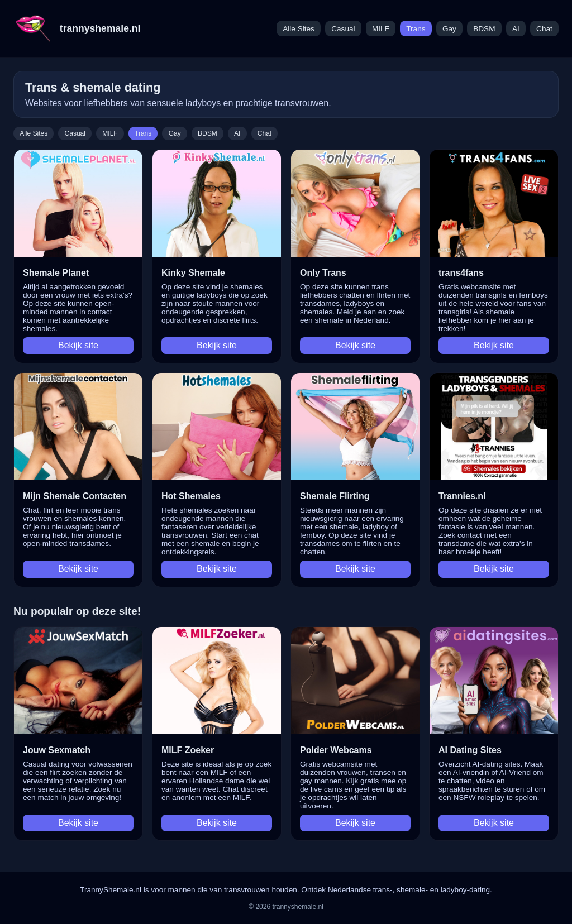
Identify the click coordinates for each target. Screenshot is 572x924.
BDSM (484, 29)
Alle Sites (299, 29)
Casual (343, 29)
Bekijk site (78, 345)
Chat (544, 29)
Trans (416, 29)
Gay (449, 29)
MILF (381, 29)
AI (516, 29)
